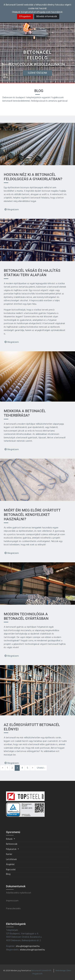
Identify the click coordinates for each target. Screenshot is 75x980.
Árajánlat (10, 865)
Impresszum (12, 901)
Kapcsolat (11, 870)
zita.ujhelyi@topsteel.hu (28, 946)
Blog (8, 874)
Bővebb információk (47, 17)
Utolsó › (41, 768)
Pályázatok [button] (12, 849)
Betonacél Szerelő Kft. (42, 971)
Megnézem (12, 210)
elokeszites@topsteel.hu (32, 950)
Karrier (9, 854)
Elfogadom (25, 17)
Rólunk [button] (10, 839)
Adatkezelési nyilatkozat (19, 893)
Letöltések (11, 860)
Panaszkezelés (13, 909)
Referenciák (12, 844)
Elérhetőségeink (38, 73)
